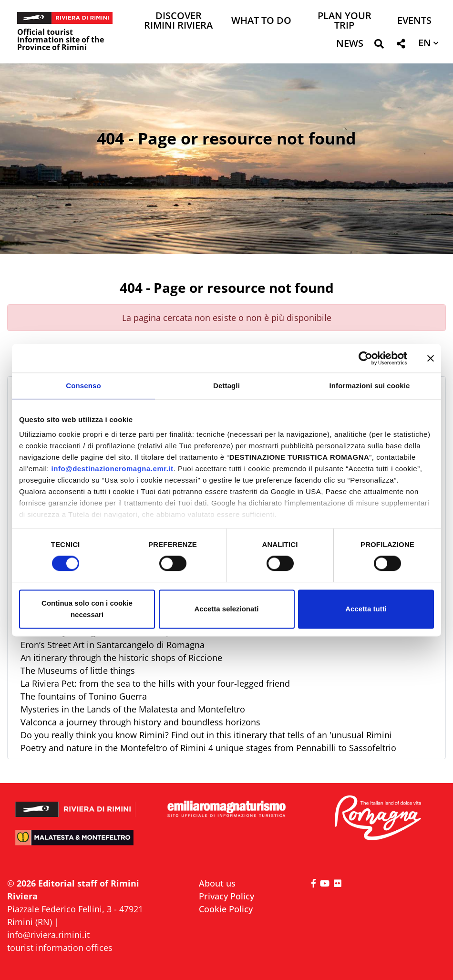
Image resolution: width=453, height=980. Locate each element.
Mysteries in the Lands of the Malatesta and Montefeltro (133, 709)
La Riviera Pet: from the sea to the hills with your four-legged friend (155, 683)
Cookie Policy (226, 909)
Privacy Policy (226, 896)
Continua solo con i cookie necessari (87, 609)
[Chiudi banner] (431, 358)
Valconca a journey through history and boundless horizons (140, 722)
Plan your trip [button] (345, 21)
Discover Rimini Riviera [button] (178, 21)
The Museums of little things (78, 671)
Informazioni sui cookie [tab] (370, 386)
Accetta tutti (366, 609)
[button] (379, 46)
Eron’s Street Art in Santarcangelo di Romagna (113, 645)
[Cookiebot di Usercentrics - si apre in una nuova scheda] (365, 358)
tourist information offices (60, 948)
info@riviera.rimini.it (48, 935)
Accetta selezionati (226, 609)
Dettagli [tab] (226, 386)
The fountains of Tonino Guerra (84, 696)
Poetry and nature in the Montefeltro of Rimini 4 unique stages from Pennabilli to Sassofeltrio (208, 748)
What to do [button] (261, 21)
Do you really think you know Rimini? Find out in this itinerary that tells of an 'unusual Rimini (206, 735)
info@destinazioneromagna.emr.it (113, 469)
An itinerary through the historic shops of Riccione (121, 658)
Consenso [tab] (83, 386)
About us (217, 883)
